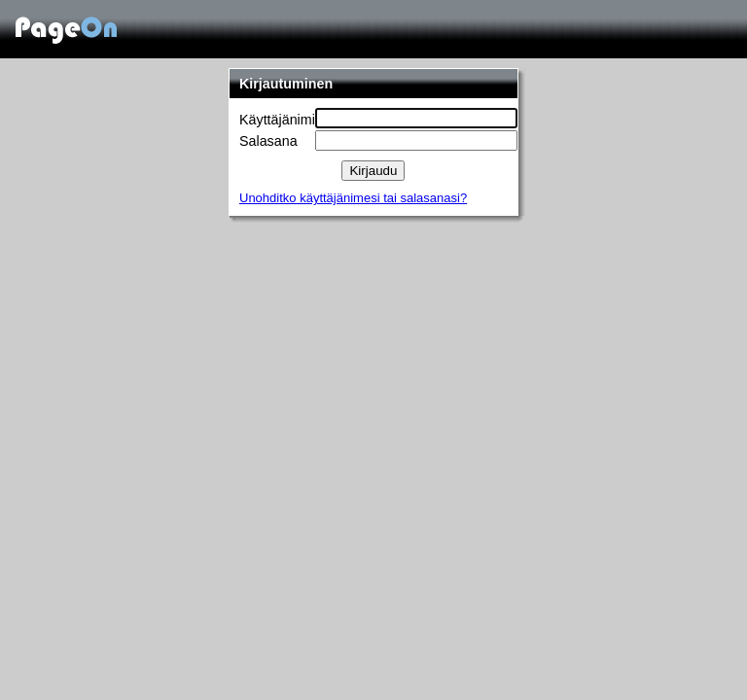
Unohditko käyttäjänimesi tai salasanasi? (353, 198)
